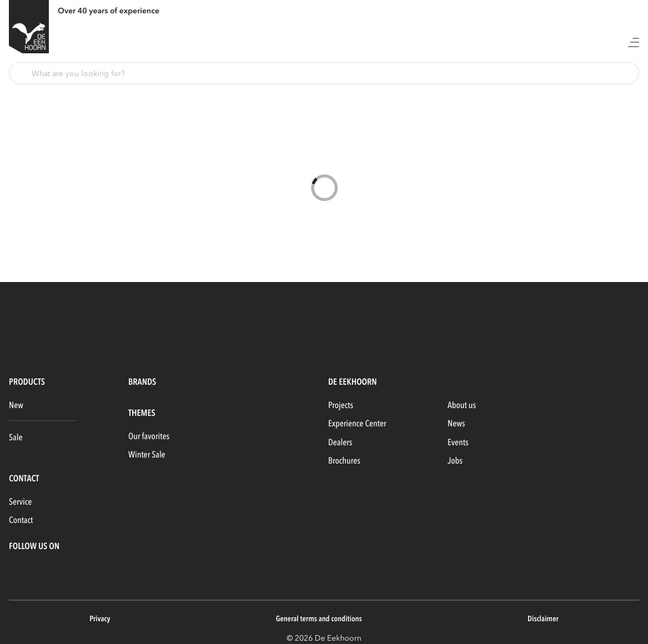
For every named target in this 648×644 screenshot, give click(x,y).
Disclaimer (543, 619)
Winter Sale (147, 455)
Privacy (100, 619)
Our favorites (149, 436)
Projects (341, 405)
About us (462, 405)
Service (20, 502)
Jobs (455, 461)
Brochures (344, 461)
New (16, 405)
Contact (21, 520)
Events (458, 442)
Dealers (340, 442)
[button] (324, 73)
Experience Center (357, 424)
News (456, 424)
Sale (16, 437)
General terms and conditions (319, 619)
